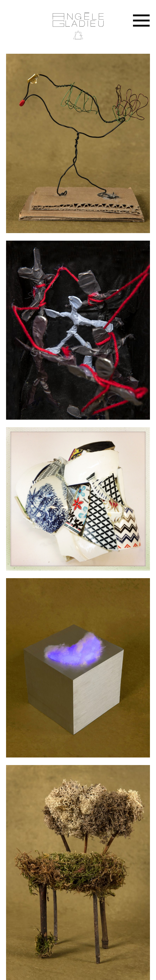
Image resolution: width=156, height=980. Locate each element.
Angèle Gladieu (78, 26)
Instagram (147, 6)
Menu (141, 21)
